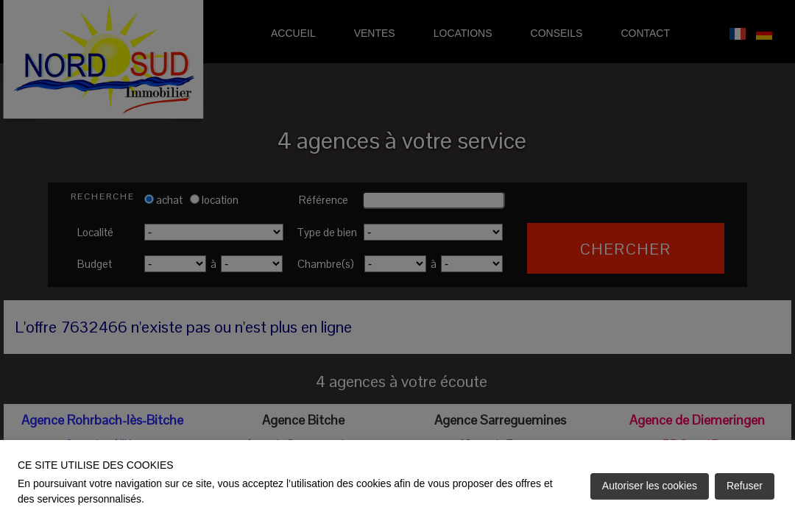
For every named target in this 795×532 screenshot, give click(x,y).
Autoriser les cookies (650, 486)
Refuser (745, 486)
